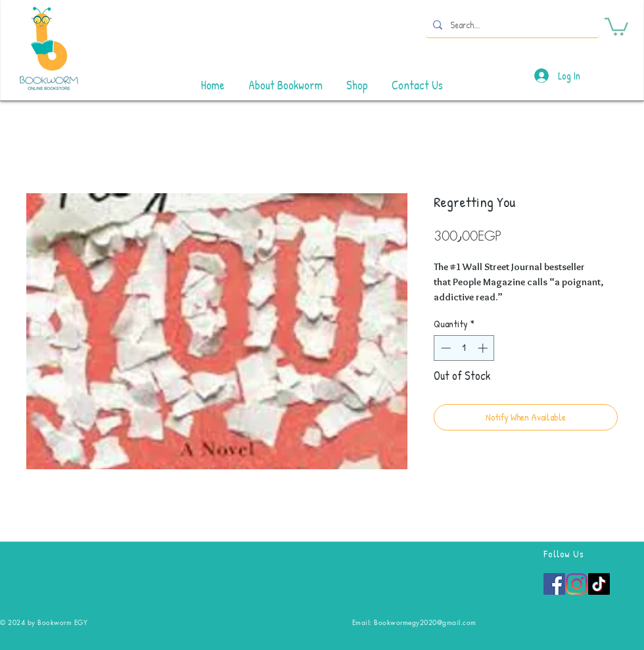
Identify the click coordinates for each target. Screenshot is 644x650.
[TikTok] (599, 584)
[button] (616, 26)
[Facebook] (554, 584)
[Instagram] (577, 584)
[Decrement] (445, 348)
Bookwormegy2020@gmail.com (425, 622)
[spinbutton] (464, 348)
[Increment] (484, 348)
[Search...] (511, 25)
